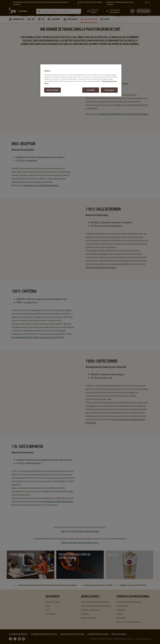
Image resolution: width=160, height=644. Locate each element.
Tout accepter (109, 90)
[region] (81, 80)
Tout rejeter (91, 90)
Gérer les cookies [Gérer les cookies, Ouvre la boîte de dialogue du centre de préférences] (52, 90)
